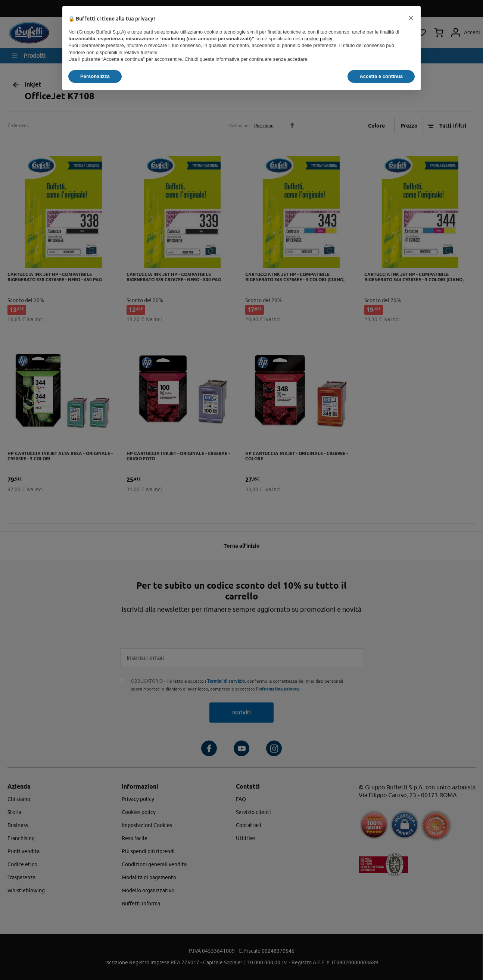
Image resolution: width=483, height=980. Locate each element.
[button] (411, 18)
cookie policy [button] (318, 39)
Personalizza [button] (95, 76)
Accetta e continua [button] (381, 76)
